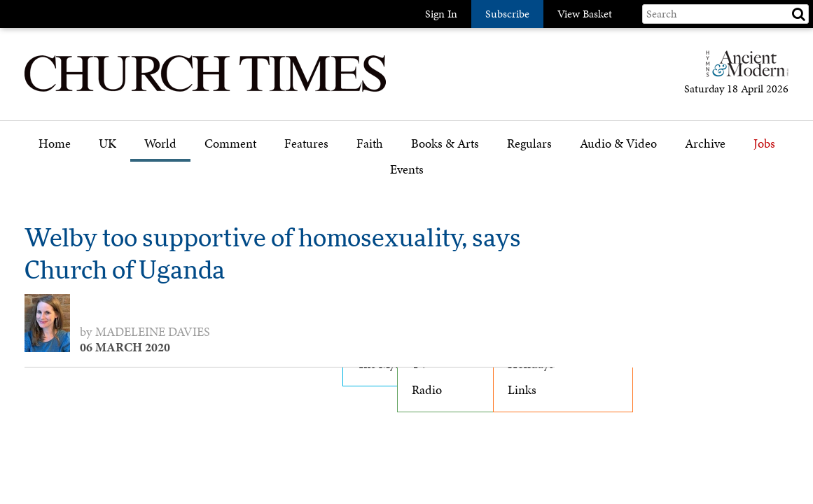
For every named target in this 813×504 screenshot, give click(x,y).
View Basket (585, 14)
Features (306, 144)
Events (407, 170)
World (160, 144)
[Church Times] (205, 90)
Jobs (764, 144)
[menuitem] (55, 149)
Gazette (527, 183)
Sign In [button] (441, 14)
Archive (705, 144)
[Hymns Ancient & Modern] (743, 70)
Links (522, 390)
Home (55, 144)
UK (107, 144)
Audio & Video (618, 144)
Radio (427, 390)
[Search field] (725, 14)
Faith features (392, 183)
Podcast (600, 180)
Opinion (227, 183)
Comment (230, 144)
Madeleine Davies (153, 332)
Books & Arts (445, 144)
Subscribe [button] (507, 14)
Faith (370, 144)
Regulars (529, 144)
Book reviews (446, 183)
